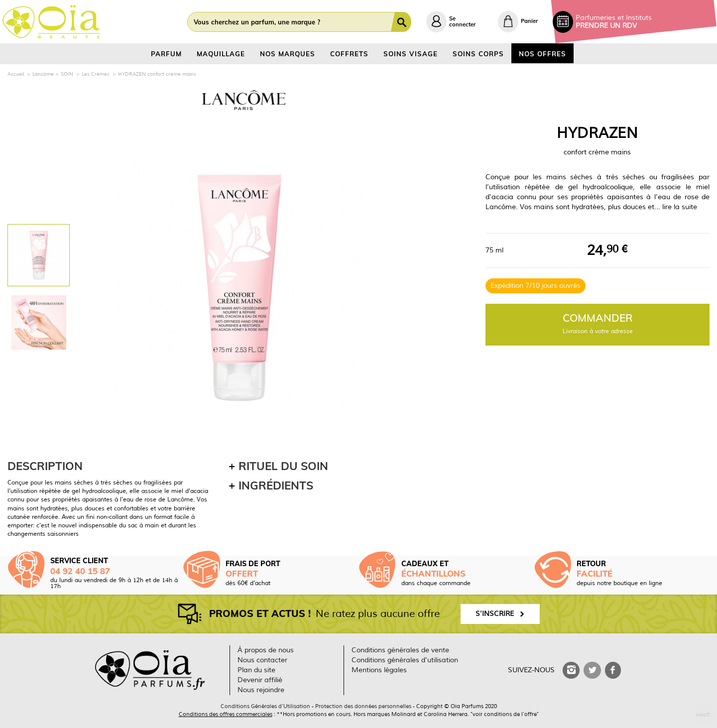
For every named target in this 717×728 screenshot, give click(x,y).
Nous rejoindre (261, 690)
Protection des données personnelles (363, 706)
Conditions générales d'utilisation (405, 660)
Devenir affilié (260, 680)
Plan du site (256, 670)
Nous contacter (262, 660)
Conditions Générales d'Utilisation (265, 706)
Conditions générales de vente (400, 650)
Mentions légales (379, 670)
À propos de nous (266, 650)
